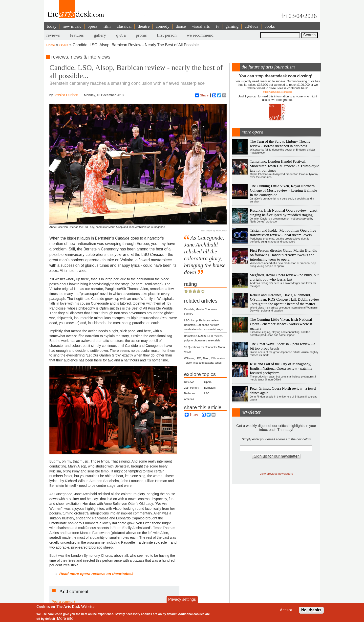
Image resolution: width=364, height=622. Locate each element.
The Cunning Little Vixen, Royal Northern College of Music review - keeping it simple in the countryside (283, 190)
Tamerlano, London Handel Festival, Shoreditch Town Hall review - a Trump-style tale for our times (284, 166)
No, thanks (311, 610)
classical (124, 26)
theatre (144, 26)
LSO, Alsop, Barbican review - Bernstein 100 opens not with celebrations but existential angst (204, 325)
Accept (286, 610)
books (270, 26)
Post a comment (64, 602)
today (52, 26)
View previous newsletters (276, 474)
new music (72, 26)
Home (51, 45)
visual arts (201, 26)
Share (202, 95)
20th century (192, 388)
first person (167, 35)
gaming (232, 26)
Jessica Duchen (66, 95)
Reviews (189, 382)
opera (92, 26)
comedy (163, 26)
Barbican (189, 393)
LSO (207, 393)
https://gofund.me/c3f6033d (278, 92)
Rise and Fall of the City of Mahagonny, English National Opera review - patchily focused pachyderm (281, 368)
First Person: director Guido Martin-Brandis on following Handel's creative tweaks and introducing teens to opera (283, 255)
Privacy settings (182, 599)
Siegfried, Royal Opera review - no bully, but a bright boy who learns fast (284, 277)
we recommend (200, 35)
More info (65, 618)
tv (218, 26)
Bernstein (210, 388)
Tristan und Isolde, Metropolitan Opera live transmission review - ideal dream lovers (283, 233)
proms (141, 35)
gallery (100, 35)
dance (181, 26)
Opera (64, 45)
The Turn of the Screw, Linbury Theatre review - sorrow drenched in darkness (280, 144)
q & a (121, 35)
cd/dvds (251, 26)
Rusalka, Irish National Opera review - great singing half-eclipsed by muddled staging (284, 212)
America (189, 399)
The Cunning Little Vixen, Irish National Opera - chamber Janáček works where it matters (281, 324)
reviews (53, 35)
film (107, 26)
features (77, 35)
